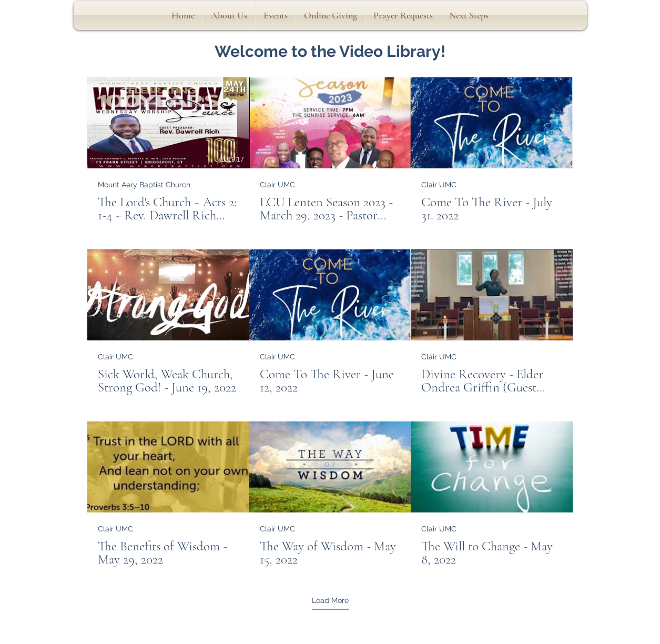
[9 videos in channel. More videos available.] (330, 322)
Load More (330, 600)
